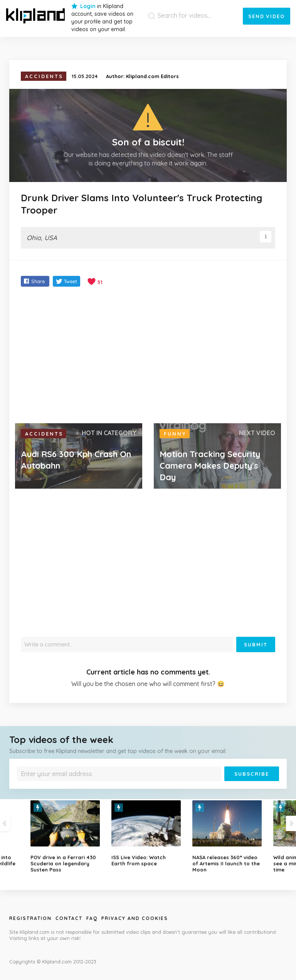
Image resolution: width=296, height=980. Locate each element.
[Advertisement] (148, 356)
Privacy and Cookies (135, 918)
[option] (148, 833)
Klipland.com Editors (152, 76)
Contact (69, 918)
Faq (92, 918)
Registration (30, 918)
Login (88, 6)
